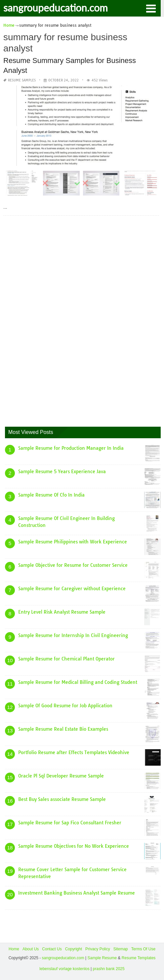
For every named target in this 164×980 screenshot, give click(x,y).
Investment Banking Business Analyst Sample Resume (77, 893)
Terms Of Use (143, 949)
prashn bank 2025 (109, 969)
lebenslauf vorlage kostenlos (64, 969)
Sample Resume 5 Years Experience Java (62, 472)
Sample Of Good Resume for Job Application (65, 706)
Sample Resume (102, 958)
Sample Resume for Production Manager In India (71, 448)
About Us (31, 949)
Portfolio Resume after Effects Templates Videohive (74, 752)
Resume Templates (139, 958)
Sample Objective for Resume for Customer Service (73, 565)
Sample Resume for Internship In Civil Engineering (73, 635)
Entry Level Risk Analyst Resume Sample (62, 612)
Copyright (74, 949)
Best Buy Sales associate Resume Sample (62, 799)
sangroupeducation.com (56, 8)
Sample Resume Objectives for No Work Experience (74, 846)
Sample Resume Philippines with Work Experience (73, 542)
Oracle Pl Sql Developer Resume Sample (61, 776)
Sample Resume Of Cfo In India (51, 495)
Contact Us (52, 949)
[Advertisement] (55, 320)
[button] (151, 8)
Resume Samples (22, 80)
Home (14, 949)
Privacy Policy (98, 949)
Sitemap (121, 949)
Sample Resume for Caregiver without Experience (72, 589)
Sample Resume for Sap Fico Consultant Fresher (70, 823)
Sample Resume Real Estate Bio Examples (63, 729)
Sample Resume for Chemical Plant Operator (66, 659)
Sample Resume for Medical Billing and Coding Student (78, 682)
